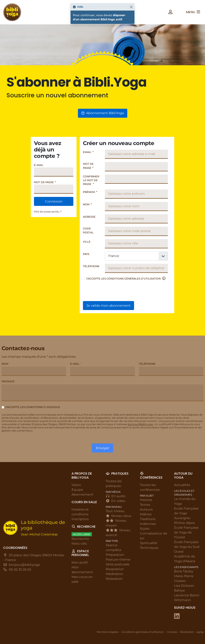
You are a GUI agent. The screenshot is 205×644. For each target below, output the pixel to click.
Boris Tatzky (184, 571)
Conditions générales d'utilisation (143, 632)
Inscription (80, 519)
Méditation (114, 574)
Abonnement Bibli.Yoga (103, 113)
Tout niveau (115, 511)
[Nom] (34, 371)
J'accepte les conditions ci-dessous (33, 407)
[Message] (102, 393)
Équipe (77, 490)
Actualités (182, 485)
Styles (145, 529)
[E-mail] (102, 371)
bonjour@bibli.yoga (140, 424)
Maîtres (146, 514)
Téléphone (91, 266)
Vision (76, 485)
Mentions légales (107, 632)
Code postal (88, 230)
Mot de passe (45, 182)
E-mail (39, 165)
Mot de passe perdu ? (48, 212)
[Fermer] (131, 7)
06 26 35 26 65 (20, 569)
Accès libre (82, 534)
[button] (170, 12)
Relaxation (114, 579)
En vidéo (115, 501)
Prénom (90, 192)
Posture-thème (118, 560)
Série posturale (118, 564)
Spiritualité (149, 543)
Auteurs (146, 509)
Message (9, 382)
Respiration (115, 569)
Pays (86, 254)
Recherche (80, 539)
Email (88, 152)
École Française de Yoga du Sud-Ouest (187, 547)
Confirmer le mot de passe (91, 180)
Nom (87, 204)
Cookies (172, 632)
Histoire (146, 500)
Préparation (115, 555)
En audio (116, 496)
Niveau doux (119, 516)
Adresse (89, 217)
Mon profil (80, 563)
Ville (87, 242)
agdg (200, 632)
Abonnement (82, 494)
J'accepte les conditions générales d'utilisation (123, 279)
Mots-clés (79, 544)
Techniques (149, 548)
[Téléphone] (171, 371)
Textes (145, 505)
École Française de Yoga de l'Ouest (186, 532)
